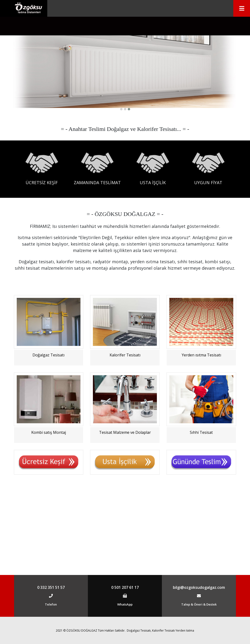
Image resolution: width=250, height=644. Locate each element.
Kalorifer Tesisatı (125, 446)
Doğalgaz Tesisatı (48, 446)
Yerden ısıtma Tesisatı (201, 446)
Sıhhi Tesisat (201, 523)
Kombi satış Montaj (49, 523)
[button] (121, 200)
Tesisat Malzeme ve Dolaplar (125, 523)
